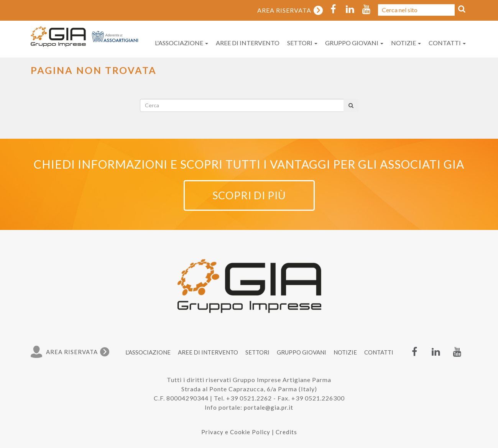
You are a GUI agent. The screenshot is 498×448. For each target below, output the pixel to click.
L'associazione (182, 43)
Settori (302, 43)
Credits (286, 432)
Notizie (406, 43)
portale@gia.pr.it (269, 407)
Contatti (447, 43)
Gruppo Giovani (354, 43)
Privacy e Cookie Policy (236, 432)
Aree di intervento (248, 43)
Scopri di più (249, 195)
